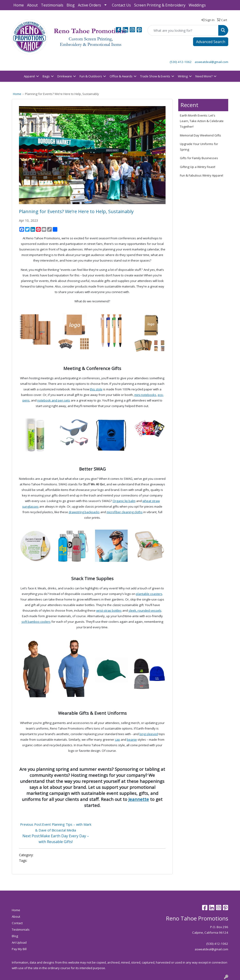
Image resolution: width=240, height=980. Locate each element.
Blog (71, 5)
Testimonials (52, 5)
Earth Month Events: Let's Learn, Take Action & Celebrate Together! (202, 121)
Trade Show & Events (155, 76)
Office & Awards (121, 76)
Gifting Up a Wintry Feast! (198, 167)
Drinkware (65, 76)
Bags (46, 76)
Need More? (204, 76)
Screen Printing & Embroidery (160, 5)
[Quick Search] (183, 30)
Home (19, 5)
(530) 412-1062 (181, 62)
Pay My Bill (19, 949)
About (32, 5)
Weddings (197, 5)
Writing (183, 76)
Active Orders (89, 5)
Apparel (29, 76)
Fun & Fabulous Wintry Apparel (202, 175)
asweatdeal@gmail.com (211, 62)
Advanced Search (211, 42)
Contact (17, 923)
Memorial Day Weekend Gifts (200, 135)
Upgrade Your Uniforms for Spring (199, 147)
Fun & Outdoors (91, 76)
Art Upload (19, 942)
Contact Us (121, 5)
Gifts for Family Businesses (199, 158)
